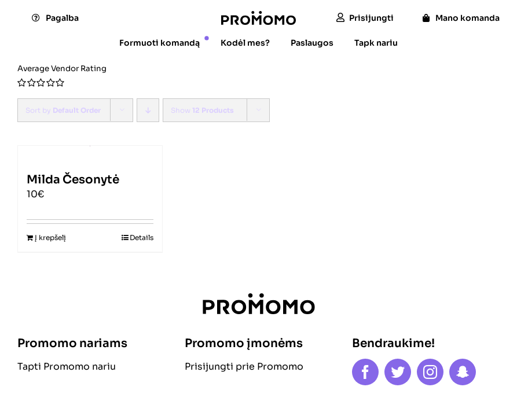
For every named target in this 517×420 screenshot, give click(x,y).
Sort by (63, 110)
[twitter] (398, 372)
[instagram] (430, 372)
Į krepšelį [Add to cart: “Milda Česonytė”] (50, 237)
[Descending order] (148, 110)
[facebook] (365, 372)
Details (142, 237)
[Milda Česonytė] (90, 154)
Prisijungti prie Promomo (244, 366)
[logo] (258, 15)
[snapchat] (463, 372)
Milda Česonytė (73, 180)
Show (202, 110)
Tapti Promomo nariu (67, 366)
